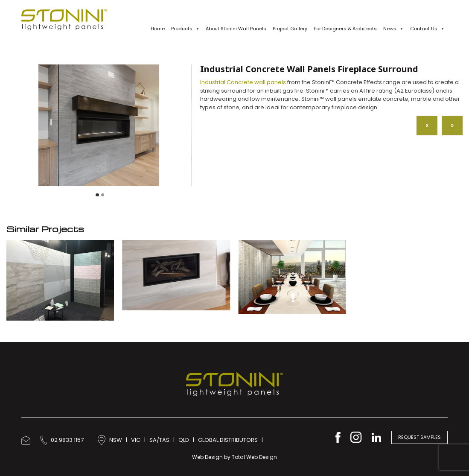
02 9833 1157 (62, 440)
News (393, 29)
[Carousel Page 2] (103, 195)
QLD (184, 440)
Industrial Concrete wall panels (243, 82)
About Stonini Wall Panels (236, 29)
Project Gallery (290, 29)
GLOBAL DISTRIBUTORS (228, 440)
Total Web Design (254, 457)
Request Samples (419, 437)
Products (185, 29)
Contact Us (427, 29)
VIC (136, 440)
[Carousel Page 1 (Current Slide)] (97, 195)
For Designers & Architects (345, 29)
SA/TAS (159, 440)
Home (158, 29)
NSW (116, 440)
